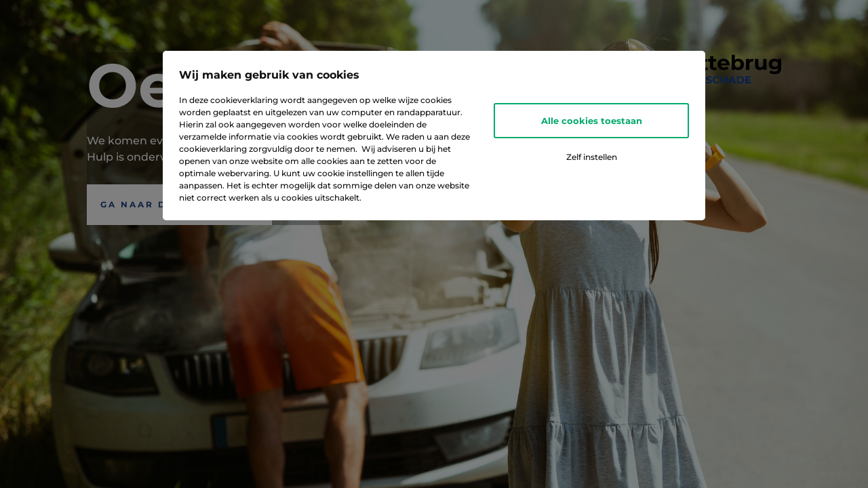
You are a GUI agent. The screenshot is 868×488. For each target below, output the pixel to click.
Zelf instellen (592, 157)
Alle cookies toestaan (592, 121)
